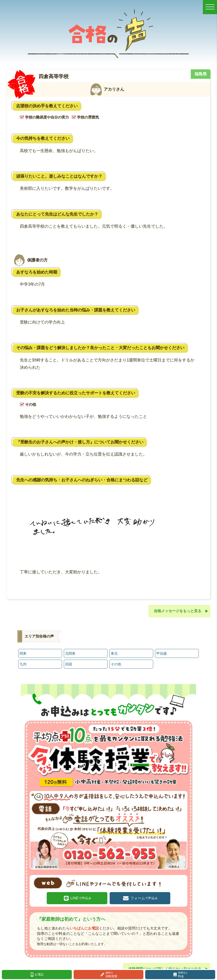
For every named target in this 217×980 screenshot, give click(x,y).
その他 (116, 663)
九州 (23, 663)
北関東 (70, 653)
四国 (69, 663)
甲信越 (161, 653)
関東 (23, 653)
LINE (83, 896)
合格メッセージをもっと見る (178, 611)
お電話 (39, 974)
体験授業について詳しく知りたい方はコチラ (165, 966)
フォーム (142, 896)
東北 (114, 653)
